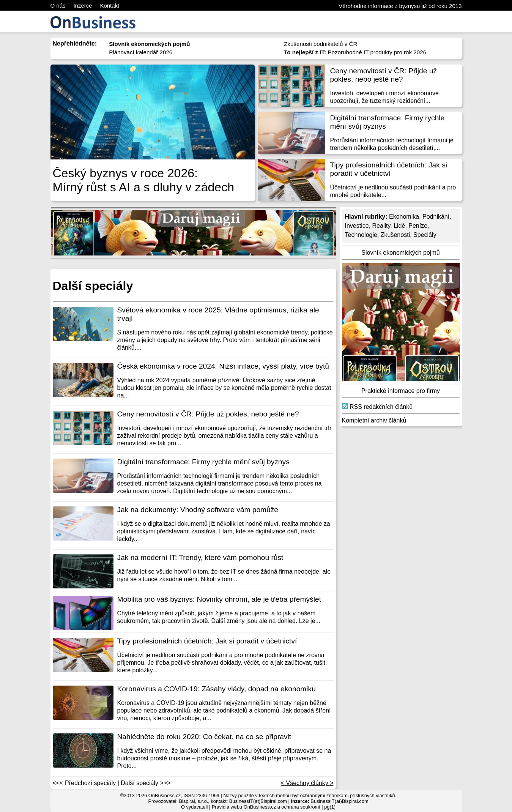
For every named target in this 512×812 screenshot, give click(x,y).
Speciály (425, 235)
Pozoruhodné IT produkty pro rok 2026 (355, 52)
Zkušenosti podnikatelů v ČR (321, 44)
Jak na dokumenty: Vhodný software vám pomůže (198, 510)
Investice (357, 226)
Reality (381, 226)
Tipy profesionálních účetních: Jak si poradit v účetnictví (389, 169)
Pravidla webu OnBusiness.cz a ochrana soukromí (266, 807)
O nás (58, 6)
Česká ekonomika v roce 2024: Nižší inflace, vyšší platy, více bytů (223, 366)
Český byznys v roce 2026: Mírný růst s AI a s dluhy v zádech (143, 180)
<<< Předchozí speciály (84, 783)
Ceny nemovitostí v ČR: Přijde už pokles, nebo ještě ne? (384, 75)
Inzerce (83, 6)
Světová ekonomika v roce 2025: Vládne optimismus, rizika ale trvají (218, 314)
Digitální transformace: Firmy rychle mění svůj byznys (388, 122)
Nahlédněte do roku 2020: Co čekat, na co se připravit (204, 737)
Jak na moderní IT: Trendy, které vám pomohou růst (200, 557)
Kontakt (109, 6)
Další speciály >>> (146, 783)
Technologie (361, 235)
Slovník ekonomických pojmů (400, 253)
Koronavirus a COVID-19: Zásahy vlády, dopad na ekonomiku (217, 689)
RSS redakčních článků (377, 407)
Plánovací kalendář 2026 (141, 52)
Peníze (418, 226)
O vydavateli (194, 807)
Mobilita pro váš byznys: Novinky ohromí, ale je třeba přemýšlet (219, 599)
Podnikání (436, 217)
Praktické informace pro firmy (401, 391)
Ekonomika (404, 217)
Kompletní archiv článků (374, 420)
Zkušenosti (395, 235)
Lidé (399, 226)
